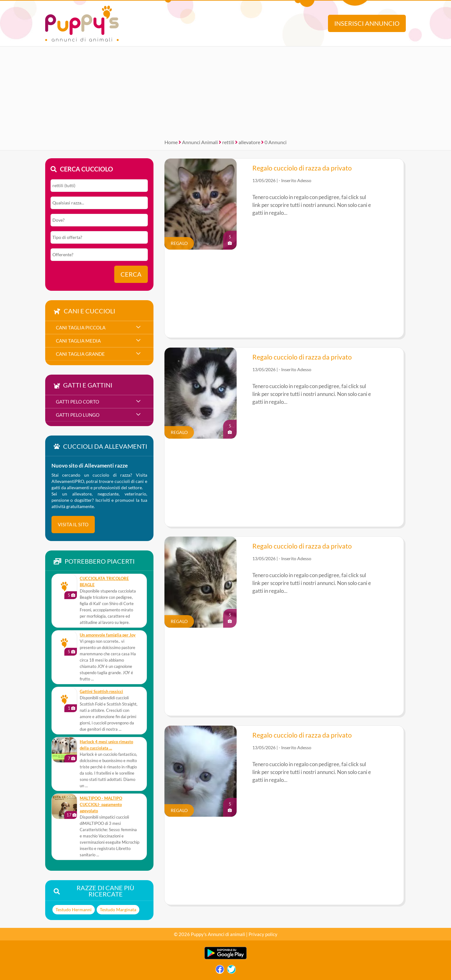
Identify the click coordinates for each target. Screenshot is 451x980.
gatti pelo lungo (78, 415)
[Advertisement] (226, 90)
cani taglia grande (80, 354)
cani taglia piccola (81, 328)
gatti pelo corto (78, 402)
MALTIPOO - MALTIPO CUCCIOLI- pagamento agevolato (101, 805)
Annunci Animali (200, 142)
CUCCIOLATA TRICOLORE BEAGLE (104, 582)
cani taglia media (78, 341)
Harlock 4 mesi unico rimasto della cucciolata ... (106, 745)
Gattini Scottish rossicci (101, 692)
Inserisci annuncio (367, 23)
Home (171, 142)
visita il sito (73, 524)
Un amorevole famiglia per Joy (108, 635)
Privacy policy (263, 934)
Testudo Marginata (118, 910)
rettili (228, 142)
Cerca (131, 274)
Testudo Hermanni (74, 910)
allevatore (249, 142)
